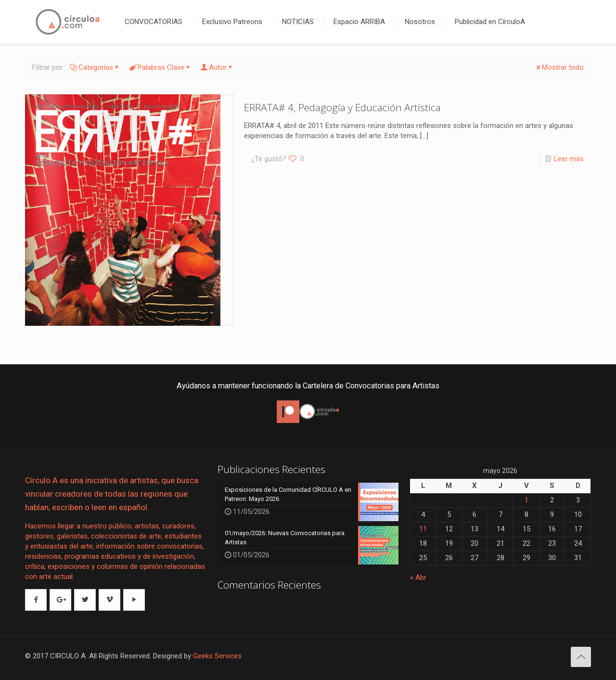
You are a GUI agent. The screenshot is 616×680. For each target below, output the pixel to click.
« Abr (418, 577)
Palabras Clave (160, 67)
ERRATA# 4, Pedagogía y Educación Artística (342, 107)
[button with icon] (36, 600)
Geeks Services (217, 656)
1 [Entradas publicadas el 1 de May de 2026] (526, 500)
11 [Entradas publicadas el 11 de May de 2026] (423, 529)
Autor (217, 67)
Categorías (95, 67)
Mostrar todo (559, 67)
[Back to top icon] (581, 657)
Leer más (569, 159)
